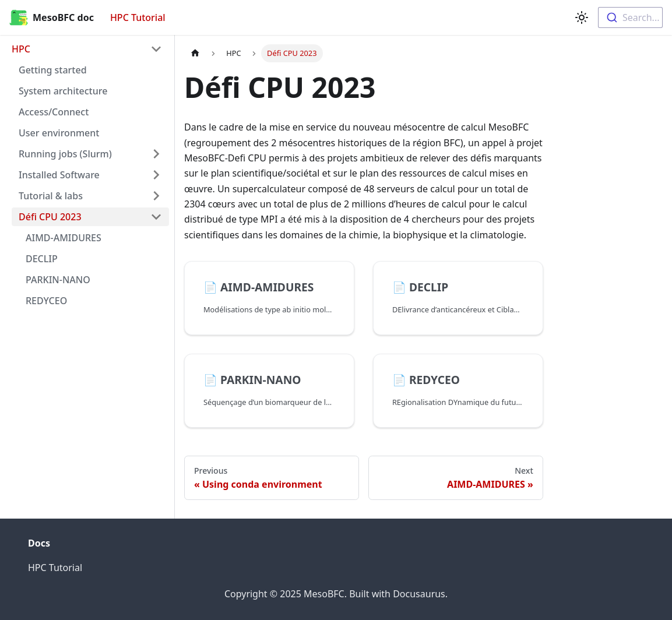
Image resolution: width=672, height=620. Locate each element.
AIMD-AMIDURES (64, 238)
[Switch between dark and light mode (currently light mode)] (582, 17)
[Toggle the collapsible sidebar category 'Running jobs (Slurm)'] (156, 154)
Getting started (53, 70)
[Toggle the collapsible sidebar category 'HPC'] (156, 49)
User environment (59, 133)
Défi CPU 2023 (50, 217)
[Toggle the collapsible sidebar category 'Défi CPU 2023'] (156, 217)
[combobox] (630, 17)
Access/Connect (54, 112)
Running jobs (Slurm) (65, 154)
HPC (21, 49)
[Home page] (195, 53)
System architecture (63, 91)
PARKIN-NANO (58, 280)
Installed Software (59, 175)
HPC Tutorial (138, 17)
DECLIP (42, 259)
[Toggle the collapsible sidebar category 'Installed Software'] (156, 175)
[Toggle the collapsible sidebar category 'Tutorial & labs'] (156, 196)
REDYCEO (46, 301)
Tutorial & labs (51, 196)
